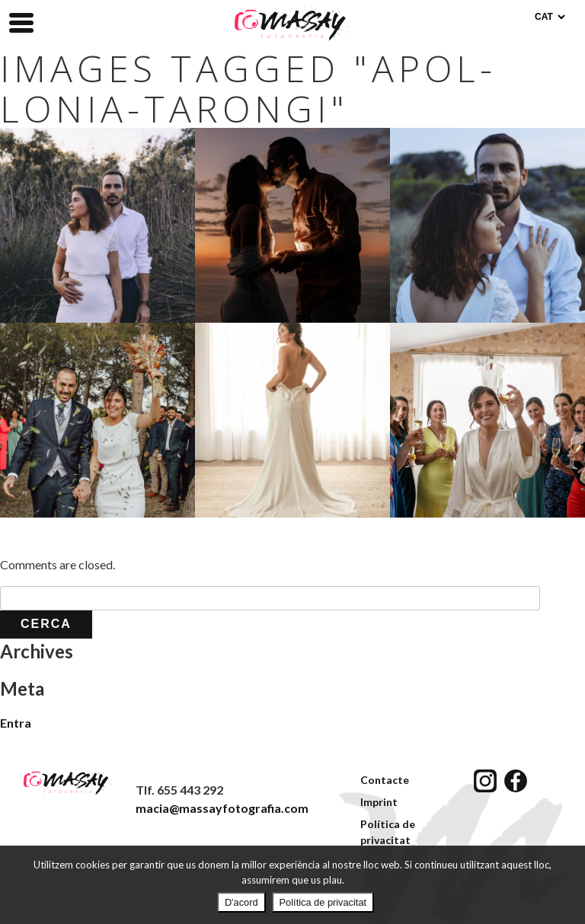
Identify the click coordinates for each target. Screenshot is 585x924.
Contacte (385, 780)
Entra (16, 723)
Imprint (379, 802)
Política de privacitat (323, 902)
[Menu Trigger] (21, 21)
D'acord (241, 902)
